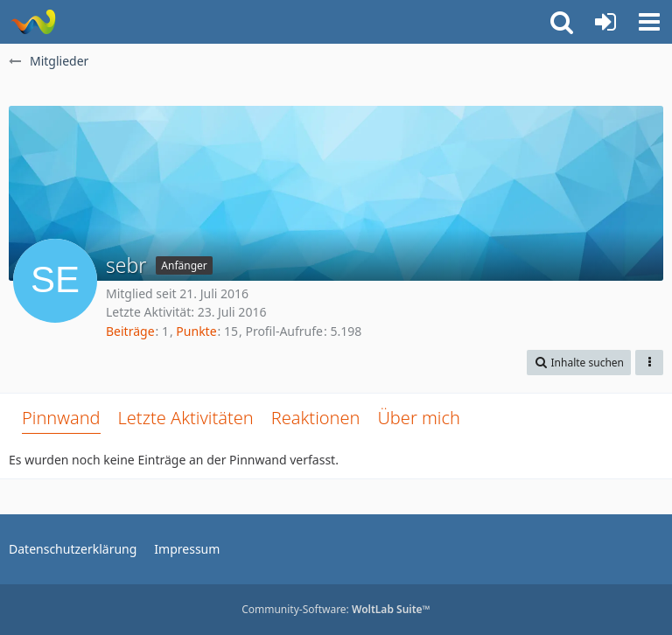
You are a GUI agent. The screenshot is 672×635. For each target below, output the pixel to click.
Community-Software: (336, 609)
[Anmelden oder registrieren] (605, 22)
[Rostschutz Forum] (33, 22)
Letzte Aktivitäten (186, 418)
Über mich (418, 418)
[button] (649, 22)
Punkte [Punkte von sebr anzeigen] (196, 331)
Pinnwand (61, 418)
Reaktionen (316, 418)
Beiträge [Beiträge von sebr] (130, 331)
